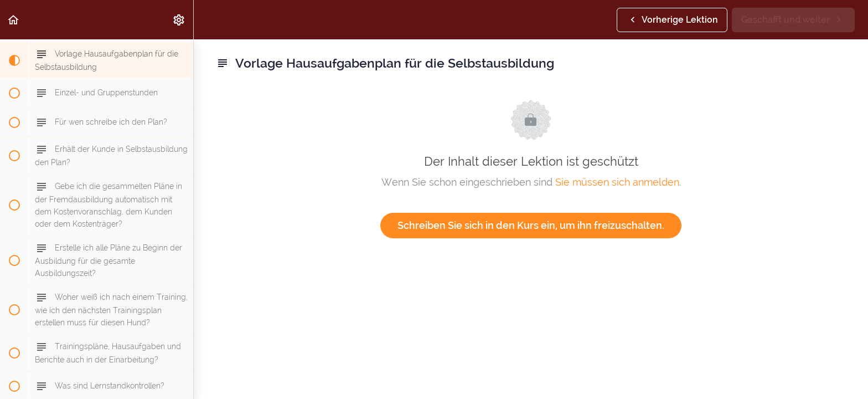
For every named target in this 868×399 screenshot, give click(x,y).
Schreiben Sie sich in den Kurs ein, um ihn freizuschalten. (531, 225)
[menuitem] (179, 20)
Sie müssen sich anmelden (617, 182)
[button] (14, 20)
